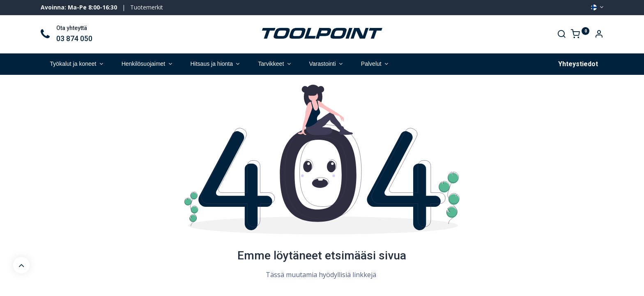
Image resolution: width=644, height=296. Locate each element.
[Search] (561, 35)
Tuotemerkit (147, 7)
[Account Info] (599, 35)
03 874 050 (74, 39)
